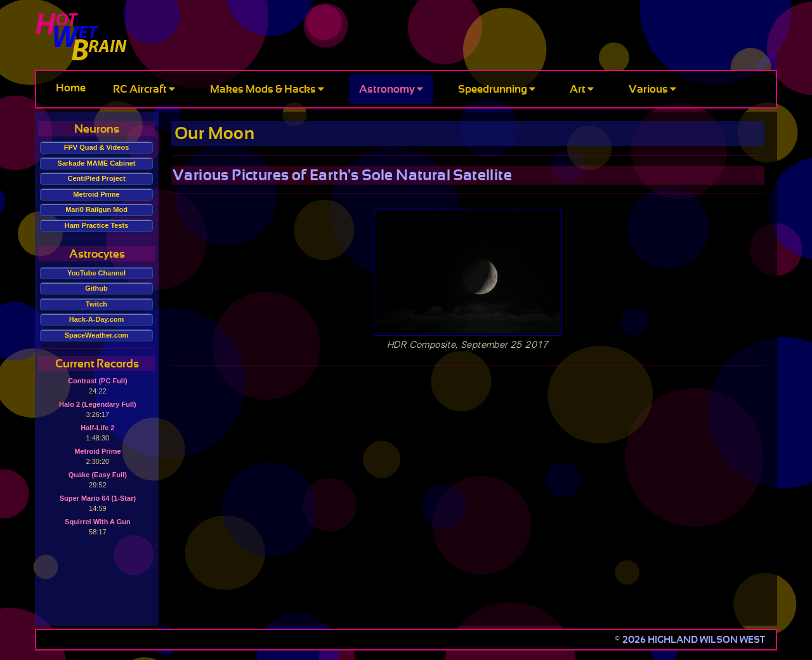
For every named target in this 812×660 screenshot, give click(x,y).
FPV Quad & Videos (97, 147)
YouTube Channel (96, 273)
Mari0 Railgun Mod (96, 209)
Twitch (96, 304)
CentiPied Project (97, 178)
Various (652, 89)
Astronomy (391, 89)
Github (96, 288)
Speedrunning (497, 89)
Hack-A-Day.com (97, 319)
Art (582, 89)
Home (71, 88)
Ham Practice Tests (97, 225)
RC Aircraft (144, 89)
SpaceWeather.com (97, 335)
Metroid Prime (96, 194)
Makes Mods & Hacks (267, 89)
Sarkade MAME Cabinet (97, 163)
